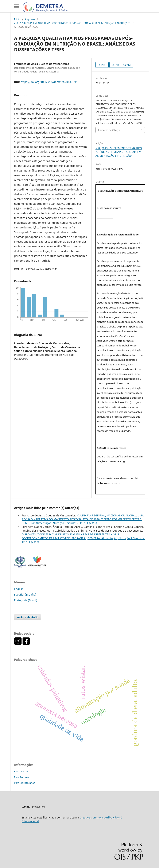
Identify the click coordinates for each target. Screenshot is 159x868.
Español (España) (25, 595)
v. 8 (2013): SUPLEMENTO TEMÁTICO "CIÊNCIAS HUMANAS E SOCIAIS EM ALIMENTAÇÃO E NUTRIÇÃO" (72, 23)
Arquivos (30, 19)
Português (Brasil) (26, 600)
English (19, 589)
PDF (103, 65)
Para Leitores (21, 771)
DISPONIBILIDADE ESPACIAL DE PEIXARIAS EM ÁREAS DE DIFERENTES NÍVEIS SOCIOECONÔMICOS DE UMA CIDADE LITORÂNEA (70, 536)
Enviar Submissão (27, 617)
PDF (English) (123, 65)
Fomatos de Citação (109, 130)
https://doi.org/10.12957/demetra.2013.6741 (49, 82)
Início (17, 19)
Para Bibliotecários (25, 783)
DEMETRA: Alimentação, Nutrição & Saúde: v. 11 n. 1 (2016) (59, 523)
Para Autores (21, 777)
